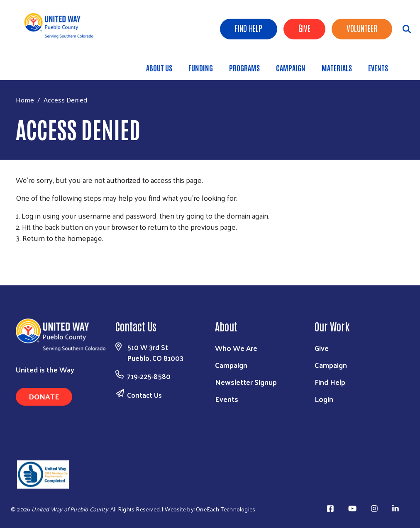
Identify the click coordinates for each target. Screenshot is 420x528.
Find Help (249, 28)
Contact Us (144, 395)
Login (324, 399)
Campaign (291, 68)
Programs (244, 68)
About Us (159, 68)
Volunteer (362, 28)
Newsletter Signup (246, 382)
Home (25, 100)
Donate (44, 396)
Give (304, 28)
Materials (337, 68)
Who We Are (236, 348)
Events (378, 68)
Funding (201, 68)
